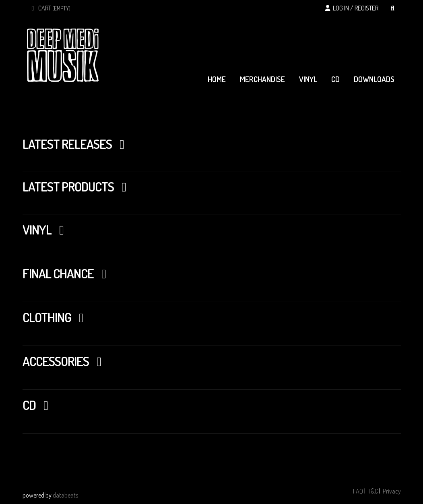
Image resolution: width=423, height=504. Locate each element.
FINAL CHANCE (67, 273)
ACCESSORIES (65, 361)
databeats (65, 495)
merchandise (262, 79)
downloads (374, 79)
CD (38, 405)
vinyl (308, 79)
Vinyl (46, 229)
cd (335, 79)
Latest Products (77, 186)
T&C (373, 491)
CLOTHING (56, 317)
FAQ (358, 491)
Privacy (392, 491)
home (217, 79)
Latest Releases (76, 144)
